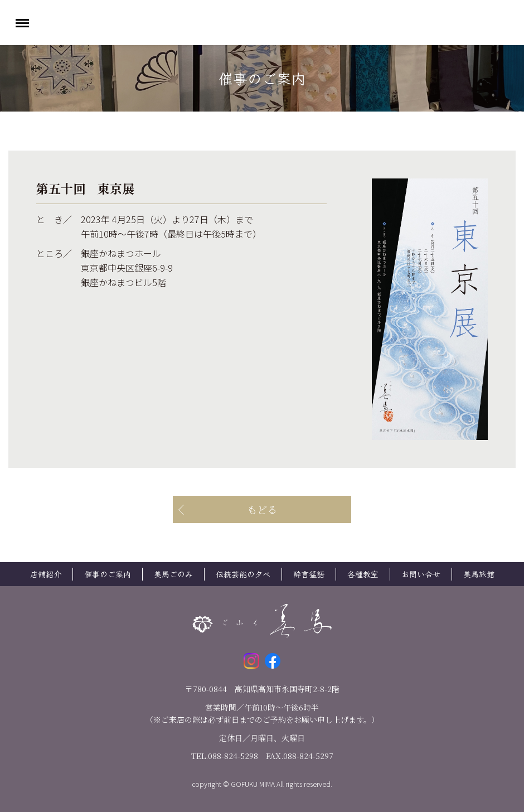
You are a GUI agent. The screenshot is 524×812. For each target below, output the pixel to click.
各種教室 (363, 574)
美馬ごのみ (173, 574)
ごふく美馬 (262, 23)
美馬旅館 (479, 574)
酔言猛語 (309, 574)
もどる (262, 509)
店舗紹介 (46, 574)
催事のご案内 (108, 574)
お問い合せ (421, 574)
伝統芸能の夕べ (243, 574)
